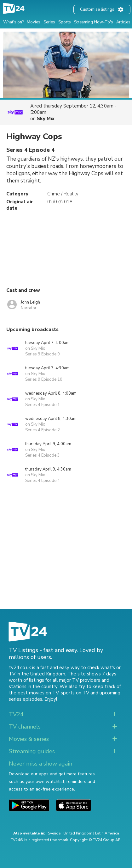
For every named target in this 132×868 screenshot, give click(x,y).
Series (49, 22)
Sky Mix (46, 119)
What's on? (13, 22)
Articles (123, 22)
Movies (34, 22)
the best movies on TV (34, 693)
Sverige (54, 833)
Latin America (107, 833)
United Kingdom (78, 833)
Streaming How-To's (94, 22)
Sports (65, 22)
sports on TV (75, 693)
